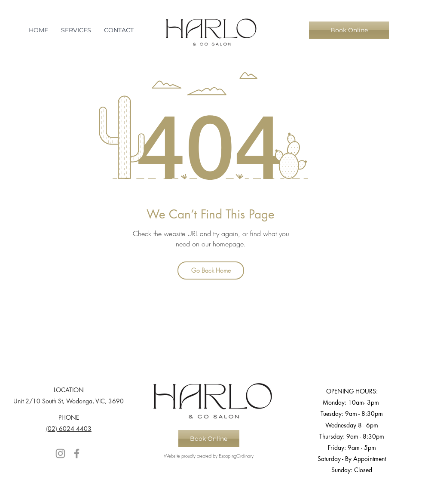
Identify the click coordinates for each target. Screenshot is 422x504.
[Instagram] (60, 453)
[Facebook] (77, 453)
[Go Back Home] (211, 270)
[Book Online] (349, 30)
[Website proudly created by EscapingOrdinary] (209, 456)
